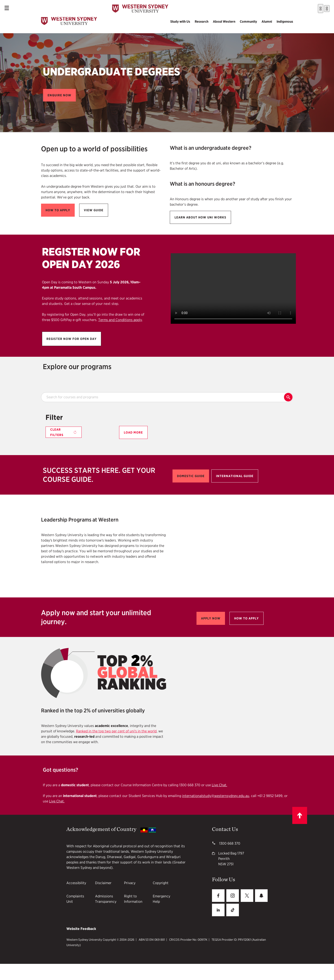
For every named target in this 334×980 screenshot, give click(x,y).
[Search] (321, 7)
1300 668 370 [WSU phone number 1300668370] (229, 843)
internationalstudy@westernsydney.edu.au (216, 796)
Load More (133, 432)
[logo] (69, 22)
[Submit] (307, 8)
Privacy (130, 883)
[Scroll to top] (300, 815)
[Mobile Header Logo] (140, 8)
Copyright (161, 883)
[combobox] (295, 8)
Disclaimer (103, 883)
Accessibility (76, 883)
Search (288, 397)
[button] (59, 95)
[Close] (327, 7)
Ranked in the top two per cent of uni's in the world (116, 731)
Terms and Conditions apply (120, 320)
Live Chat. (219, 785)
